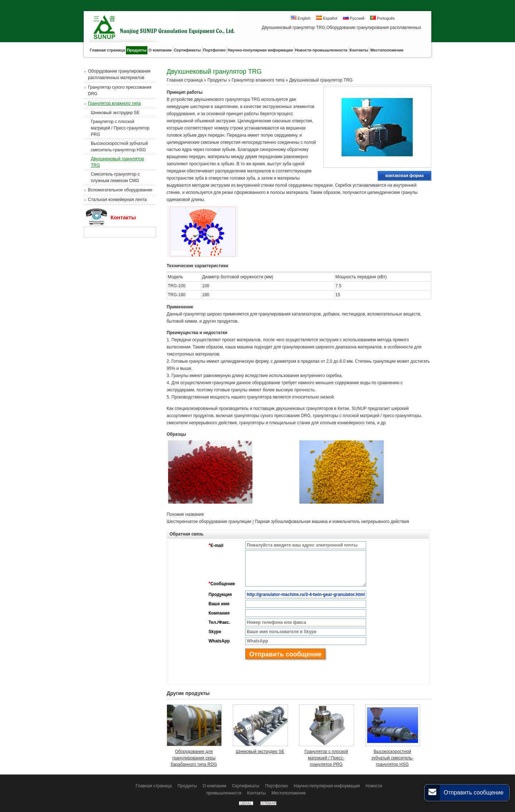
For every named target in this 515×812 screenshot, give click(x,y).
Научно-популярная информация (327, 786)
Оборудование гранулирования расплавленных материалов (119, 74)
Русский (354, 18)
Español (327, 18)
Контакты (123, 217)
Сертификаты (246, 786)
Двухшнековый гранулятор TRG (117, 162)
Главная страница (185, 80)
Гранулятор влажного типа (114, 103)
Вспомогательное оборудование (120, 190)
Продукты (217, 80)
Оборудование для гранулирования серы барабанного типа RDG (194, 758)
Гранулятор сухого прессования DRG (120, 91)
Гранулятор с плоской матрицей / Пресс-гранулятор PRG (120, 128)
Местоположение (289, 793)
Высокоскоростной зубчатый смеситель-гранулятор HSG (119, 147)
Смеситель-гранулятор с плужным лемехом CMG (115, 177)
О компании (214, 786)
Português (382, 18)
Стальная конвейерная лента (117, 200)
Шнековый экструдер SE (115, 113)
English (301, 18)
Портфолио (276, 786)
